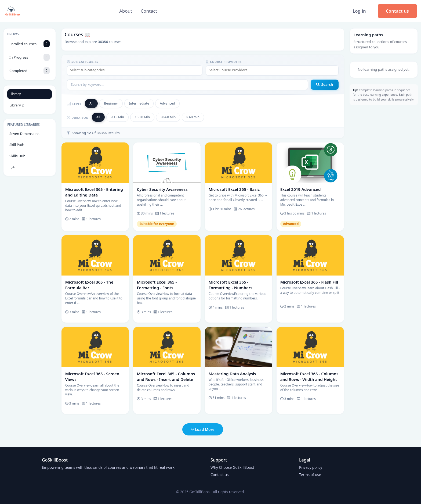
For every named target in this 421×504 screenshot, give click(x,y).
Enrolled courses (30, 44)
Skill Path (17, 145)
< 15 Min (117, 117)
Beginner (111, 103)
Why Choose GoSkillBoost (232, 467)
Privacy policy (311, 467)
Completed (30, 71)
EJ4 (12, 167)
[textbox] (135, 70)
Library (15, 94)
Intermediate (139, 103)
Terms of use (310, 475)
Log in (359, 11)
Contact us (397, 11)
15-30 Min (142, 117)
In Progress (30, 57)
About (126, 11)
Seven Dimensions (24, 134)
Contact (149, 11)
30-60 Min (168, 117)
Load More (203, 429)
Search (324, 84)
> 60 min (193, 117)
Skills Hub (17, 156)
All (91, 103)
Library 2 (17, 105)
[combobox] (135, 70)
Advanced (167, 103)
